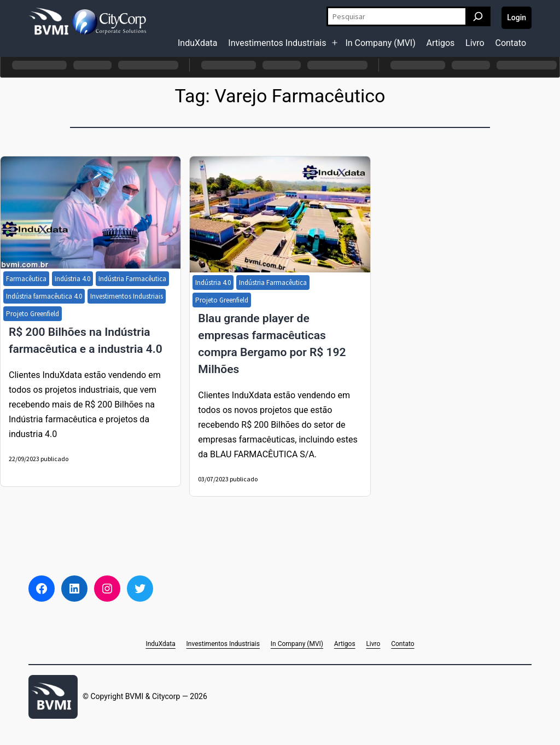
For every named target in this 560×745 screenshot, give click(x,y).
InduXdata (198, 43)
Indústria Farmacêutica (132, 279)
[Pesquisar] (478, 16)
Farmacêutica (26, 279)
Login (517, 18)
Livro (475, 43)
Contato (511, 43)
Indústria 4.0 (72, 279)
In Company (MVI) (380, 43)
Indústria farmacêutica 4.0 (44, 296)
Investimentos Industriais (277, 43)
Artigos (441, 43)
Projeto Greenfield (33, 314)
